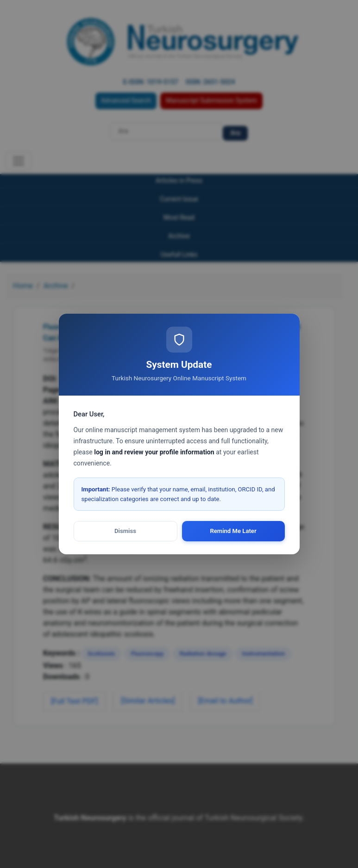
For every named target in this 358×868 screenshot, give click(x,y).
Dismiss (125, 531)
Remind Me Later (233, 531)
